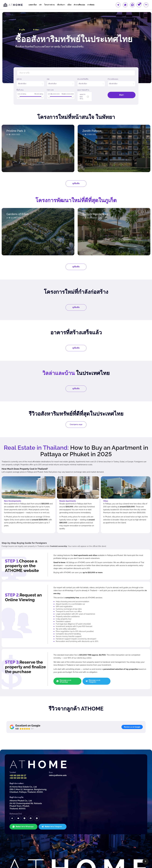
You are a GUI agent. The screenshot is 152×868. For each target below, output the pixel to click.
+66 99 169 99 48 (18, 754)
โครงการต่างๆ (49, 5)
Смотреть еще (76, 424)
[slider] (19, 97)
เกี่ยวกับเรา (61, 5)
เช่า (40, 5)
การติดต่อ (91, 5)
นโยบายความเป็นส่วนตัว (9, 860)
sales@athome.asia (58, 752)
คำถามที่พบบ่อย (79, 5)
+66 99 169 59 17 (18, 752)
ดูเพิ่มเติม (76, 183)
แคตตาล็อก (33, 5)
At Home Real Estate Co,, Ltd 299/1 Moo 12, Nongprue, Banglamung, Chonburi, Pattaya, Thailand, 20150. (28, 766)
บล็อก (69, 5)
